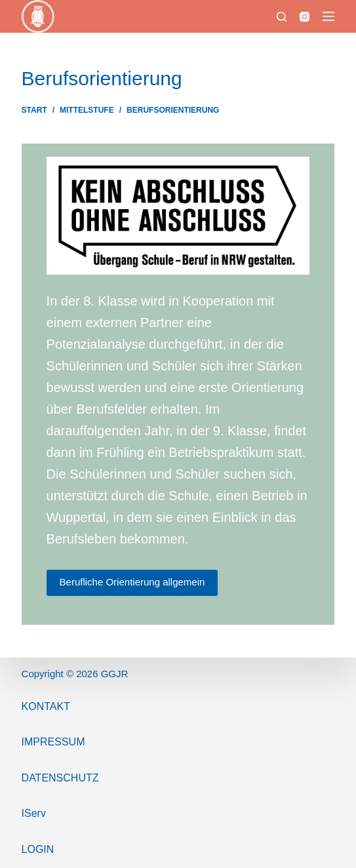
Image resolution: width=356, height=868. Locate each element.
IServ (34, 813)
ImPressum (53, 742)
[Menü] (328, 16)
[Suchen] (282, 17)
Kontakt (46, 706)
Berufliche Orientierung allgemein (132, 582)
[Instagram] (305, 17)
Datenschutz (60, 778)
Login (38, 849)
